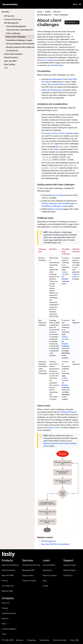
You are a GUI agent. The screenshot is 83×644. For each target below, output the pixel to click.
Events (46, 586)
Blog (45, 581)
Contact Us (68, 575)
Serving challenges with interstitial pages (23, 44)
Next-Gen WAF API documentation (56, 544)
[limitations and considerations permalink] (36, 104)
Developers (47, 570)
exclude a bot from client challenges (59, 133)
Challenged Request (68, 412)
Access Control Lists (12, 19)
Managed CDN (28, 570)
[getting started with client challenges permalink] (36, 185)
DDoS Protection (10, 57)
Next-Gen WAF (10, 61)
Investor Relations (9, 629)
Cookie (56, 149)
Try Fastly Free (8, 586)
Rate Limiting (9, 64)
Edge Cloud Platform (10, 565)
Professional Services (31, 565)
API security (8, 16)
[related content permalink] (36, 537)
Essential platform (58, 84)
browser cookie (53, 428)
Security (57, 12)
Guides (48, 12)
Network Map (7, 591)
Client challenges (12, 33)
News (4, 624)
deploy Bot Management (52, 90)
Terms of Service (60, 640)
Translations (44, 640)
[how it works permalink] (36, 406)
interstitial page (57, 65)
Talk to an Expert (29, 581)
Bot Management (11, 23)
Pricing (5, 581)
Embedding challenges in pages (19, 40)
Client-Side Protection (13, 54)
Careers (5, 608)
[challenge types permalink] (36, 218)
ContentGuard (12, 51)
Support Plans (28, 575)
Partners (5, 619)
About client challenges (16, 37)
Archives (20, 640)
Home (40, 12)
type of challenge (47, 60)
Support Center (70, 565)
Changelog (31, 640)
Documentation (49, 565)
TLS (6, 68)
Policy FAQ (74, 640)
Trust (4, 634)
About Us (6, 603)
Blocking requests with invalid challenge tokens (26, 47)
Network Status (70, 570)
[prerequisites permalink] (36, 71)
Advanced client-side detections (20, 30)
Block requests (56, 209)
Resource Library (50, 575)
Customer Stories (9, 613)
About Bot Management (16, 26)
